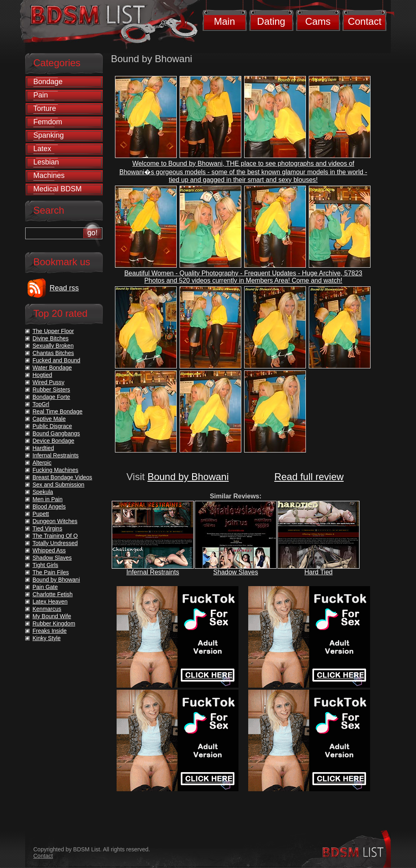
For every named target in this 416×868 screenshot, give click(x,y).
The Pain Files (51, 572)
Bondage (48, 82)
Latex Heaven (50, 602)
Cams (318, 21)
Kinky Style (47, 638)
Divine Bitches (51, 338)
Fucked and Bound (56, 360)
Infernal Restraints (153, 572)
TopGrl (41, 404)
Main (224, 21)
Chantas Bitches (53, 353)
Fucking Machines (55, 470)
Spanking (49, 135)
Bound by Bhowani (188, 477)
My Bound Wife (52, 616)
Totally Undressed (55, 543)
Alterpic (42, 463)
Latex (42, 149)
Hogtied (42, 375)
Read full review (309, 477)
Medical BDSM (57, 189)
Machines (49, 175)
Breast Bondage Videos (62, 477)
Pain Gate (45, 587)
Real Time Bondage (57, 411)
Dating (271, 21)
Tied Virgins (47, 528)
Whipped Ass (49, 550)
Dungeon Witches (55, 521)
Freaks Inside (50, 631)
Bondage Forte (51, 397)
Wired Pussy (49, 382)
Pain (41, 95)
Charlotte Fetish (53, 594)
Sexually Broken (53, 346)
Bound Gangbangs (56, 433)
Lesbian (46, 162)
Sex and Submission (58, 485)
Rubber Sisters (51, 390)
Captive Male (49, 419)
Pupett (41, 514)
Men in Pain (48, 499)
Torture (45, 108)
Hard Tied (318, 572)
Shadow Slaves (236, 572)
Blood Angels (49, 507)
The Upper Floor (53, 331)
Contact (365, 21)
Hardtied (43, 448)
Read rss (64, 288)
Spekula (43, 492)
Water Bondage (52, 368)
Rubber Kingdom (54, 623)
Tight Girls (45, 565)
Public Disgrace (52, 426)
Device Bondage (53, 441)
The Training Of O (55, 536)
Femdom (48, 122)
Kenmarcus (47, 609)
